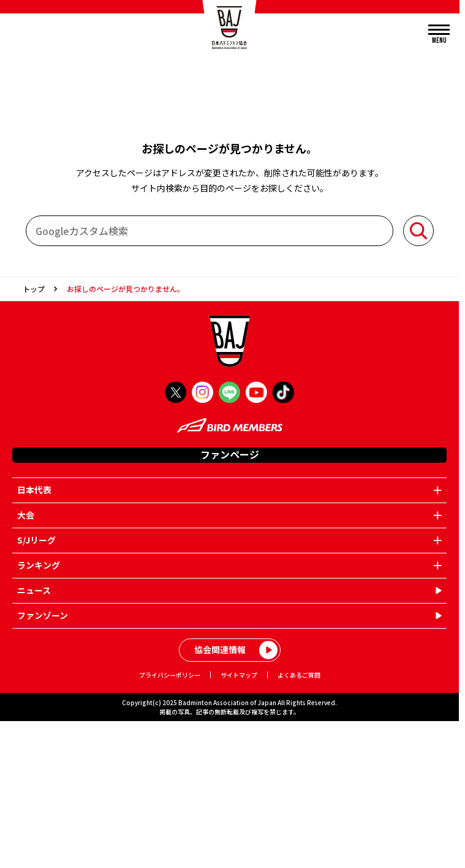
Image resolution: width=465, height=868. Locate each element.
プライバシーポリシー (170, 675)
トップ (34, 289)
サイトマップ (239, 675)
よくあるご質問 (299, 675)
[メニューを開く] (439, 35)
